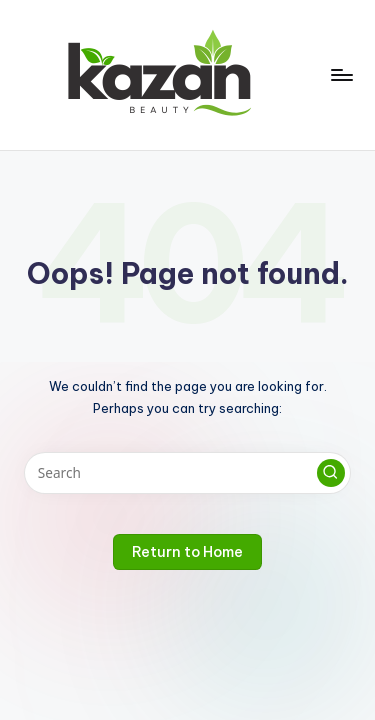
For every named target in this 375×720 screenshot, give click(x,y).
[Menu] (341, 74)
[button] (331, 473)
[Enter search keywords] (187, 473)
